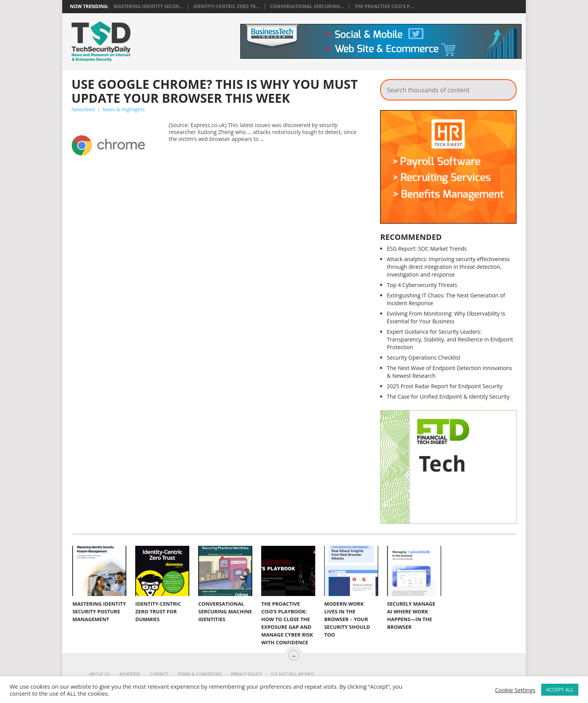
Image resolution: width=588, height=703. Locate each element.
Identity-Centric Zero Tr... (226, 7)
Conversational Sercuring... (307, 7)
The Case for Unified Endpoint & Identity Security (448, 396)
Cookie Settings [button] (515, 690)
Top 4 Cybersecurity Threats (422, 285)
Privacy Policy (246, 674)
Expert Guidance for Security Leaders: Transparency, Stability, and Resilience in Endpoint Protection (450, 339)
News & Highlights (124, 109)
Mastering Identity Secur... (148, 7)
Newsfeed (83, 109)
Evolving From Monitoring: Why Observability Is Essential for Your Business (446, 317)
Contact (159, 674)
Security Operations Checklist (423, 357)
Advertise (130, 674)
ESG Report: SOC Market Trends (427, 249)
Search (505, 88)
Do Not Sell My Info (293, 674)
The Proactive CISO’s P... (384, 7)
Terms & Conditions (200, 674)
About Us (99, 674)
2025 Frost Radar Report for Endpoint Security (445, 386)
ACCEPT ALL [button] (560, 689)
